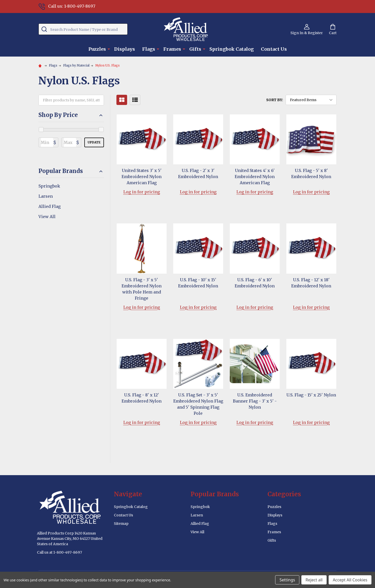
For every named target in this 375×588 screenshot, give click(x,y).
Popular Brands (71, 171)
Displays (125, 49)
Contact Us (274, 49)
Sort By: (275, 100)
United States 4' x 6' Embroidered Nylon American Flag (255, 177)
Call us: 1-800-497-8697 (67, 6)
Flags (149, 49)
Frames (172, 49)
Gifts (195, 49)
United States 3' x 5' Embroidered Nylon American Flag (142, 177)
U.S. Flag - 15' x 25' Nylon (311, 395)
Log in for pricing (142, 192)
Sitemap (121, 524)
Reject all (314, 580)
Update (94, 142)
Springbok (49, 186)
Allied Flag (50, 206)
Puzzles (97, 49)
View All (47, 217)
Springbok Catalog (232, 49)
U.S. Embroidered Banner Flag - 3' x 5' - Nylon (255, 401)
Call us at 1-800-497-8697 (59, 552)
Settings (287, 580)
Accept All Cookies (350, 580)
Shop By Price (71, 115)
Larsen (46, 196)
